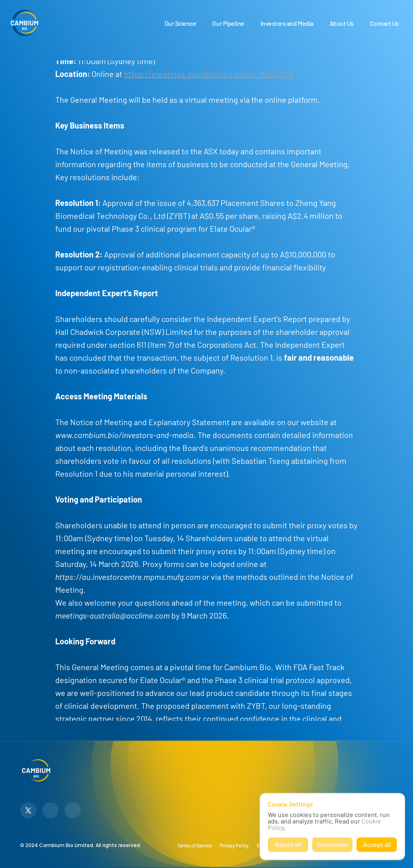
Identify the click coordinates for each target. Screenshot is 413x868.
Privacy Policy (234, 845)
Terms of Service (195, 845)
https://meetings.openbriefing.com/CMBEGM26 (209, 74)
